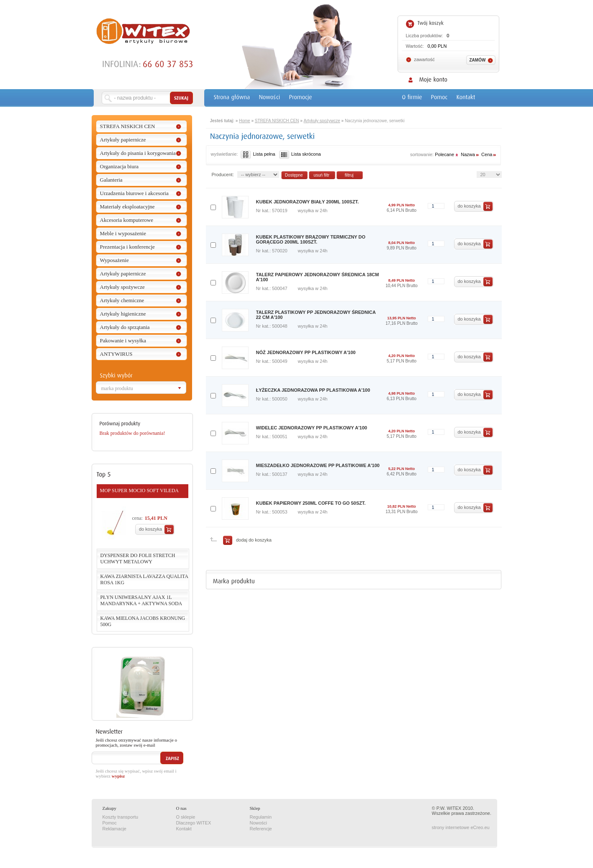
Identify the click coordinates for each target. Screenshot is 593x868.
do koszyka (150, 529)
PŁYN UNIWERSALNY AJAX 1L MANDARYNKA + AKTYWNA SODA (141, 600)
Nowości (259, 823)
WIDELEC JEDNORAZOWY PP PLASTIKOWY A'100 (312, 428)
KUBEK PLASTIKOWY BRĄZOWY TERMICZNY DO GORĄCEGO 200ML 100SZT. (311, 239)
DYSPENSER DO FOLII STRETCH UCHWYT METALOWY (138, 559)
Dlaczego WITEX (194, 823)
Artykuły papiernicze (123, 140)
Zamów (478, 60)
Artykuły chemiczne (122, 300)
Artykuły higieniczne (123, 314)
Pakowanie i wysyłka (123, 340)
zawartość (424, 59)
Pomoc (110, 823)
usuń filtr (321, 175)
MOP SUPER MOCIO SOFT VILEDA (139, 490)
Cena (489, 154)
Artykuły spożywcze (122, 287)
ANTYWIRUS (116, 354)
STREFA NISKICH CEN (128, 126)
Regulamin (261, 817)
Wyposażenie (114, 260)
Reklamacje (114, 829)
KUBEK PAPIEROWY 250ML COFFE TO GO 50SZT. (311, 503)
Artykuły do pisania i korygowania (138, 153)
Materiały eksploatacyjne (127, 207)
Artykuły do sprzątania (125, 327)
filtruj (349, 175)
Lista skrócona (300, 154)
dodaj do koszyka (253, 540)
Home (245, 121)
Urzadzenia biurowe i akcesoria (134, 193)
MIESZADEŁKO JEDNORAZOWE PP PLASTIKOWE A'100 (318, 465)
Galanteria (111, 180)
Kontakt (184, 829)
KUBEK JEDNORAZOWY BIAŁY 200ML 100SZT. (308, 202)
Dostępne (294, 175)
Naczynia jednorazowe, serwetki (375, 121)
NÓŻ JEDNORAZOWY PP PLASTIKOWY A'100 (306, 352)
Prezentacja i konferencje (127, 247)
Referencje (261, 829)
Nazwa (470, 154)
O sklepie (186, 817)
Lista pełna (258, 154)
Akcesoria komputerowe (127, 220)
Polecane (447, 154)
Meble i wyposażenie (123, 233)
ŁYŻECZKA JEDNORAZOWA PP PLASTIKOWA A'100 (313, 390)
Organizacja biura (119, 166)
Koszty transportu (121, 817)
